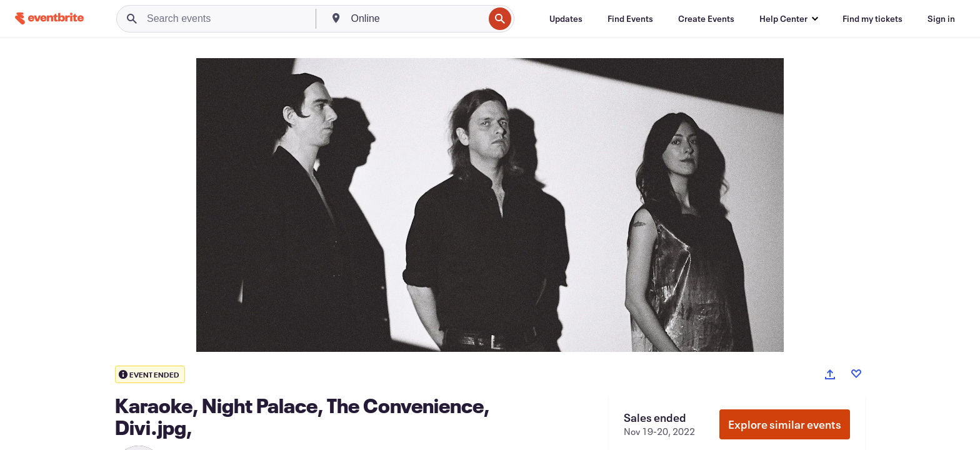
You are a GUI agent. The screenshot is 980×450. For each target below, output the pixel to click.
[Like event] (856, 374)
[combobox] (417, 19)
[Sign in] (941, 19)
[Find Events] (630, 19)
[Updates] (566, 19)
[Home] (49, 18)
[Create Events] (706, 19)
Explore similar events (785, 424)
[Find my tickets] (872, 19)
